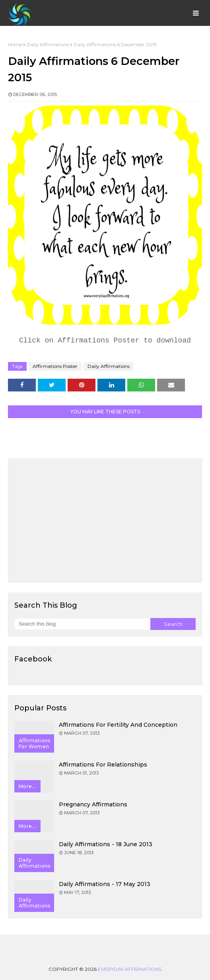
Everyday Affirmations (130, 969)
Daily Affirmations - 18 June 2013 (106, 844)
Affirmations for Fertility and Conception (118, 725)
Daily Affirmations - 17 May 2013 (105, 884)
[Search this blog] (82, 624)
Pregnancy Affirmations (93, 804)
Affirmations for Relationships (103, 765)
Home (15, 44)
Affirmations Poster (55, 366)
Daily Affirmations (48, 44)
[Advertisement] (105, 520)
